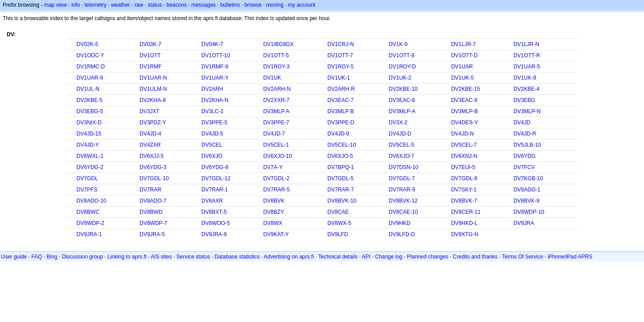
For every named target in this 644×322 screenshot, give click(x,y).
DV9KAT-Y (276, 234)
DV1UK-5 (463, 78)
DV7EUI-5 (463, 167)
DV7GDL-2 (277, 178)
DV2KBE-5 (89, 100)
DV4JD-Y (88, 145)
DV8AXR (212, 201)
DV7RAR (150, 190)
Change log (388, 257)
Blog (52, 257)
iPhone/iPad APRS (570, 257)
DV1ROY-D (402, 67)
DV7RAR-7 (341, 190)
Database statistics (237, 257)
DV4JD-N (463, 134)
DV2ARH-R (341, 89)
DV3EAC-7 (341, 100)
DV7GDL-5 (341, 178)
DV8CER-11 (466, 212)
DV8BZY (274, 212)
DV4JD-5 (212, 134)
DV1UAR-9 (90, 78)
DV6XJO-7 (401, 156)
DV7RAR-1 (214, 190)
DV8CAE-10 (403, 212)
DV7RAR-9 (402, 190)
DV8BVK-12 (403, 201)
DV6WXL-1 (90, 156)
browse (253, 5)
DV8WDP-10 (529, 212)
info (75, 5)
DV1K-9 (398, 44)
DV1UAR (462, 67)
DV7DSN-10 (403, 167)
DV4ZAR (150, 145)
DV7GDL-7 (402, 178)
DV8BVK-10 (342, 201)
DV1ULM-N (153, 89)
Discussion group (82, 257)
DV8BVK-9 (526, 201)
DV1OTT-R (527, 55)
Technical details (338, 257)
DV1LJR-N (526, 44)
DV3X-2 (398, 123)
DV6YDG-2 (90, 167)
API (366, 257)
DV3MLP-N (527, 111)
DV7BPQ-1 (341, 167)
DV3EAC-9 (464, 100)
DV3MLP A (276, 111)
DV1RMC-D (91, 67)
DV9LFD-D (402, 234)
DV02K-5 (87, 44)
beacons (176, 5)
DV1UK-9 (525, 78)
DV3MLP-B (465, 111)
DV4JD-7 (274, 134)
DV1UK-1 (339, 78)
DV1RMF (150, 67)
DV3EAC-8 (402, 100)
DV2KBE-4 (526, 89)
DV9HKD (400, 223)
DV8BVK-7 (464, 201)
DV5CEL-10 (342, 145)
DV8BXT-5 (214, 212)
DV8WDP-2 (90, 223)
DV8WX (273, 223)
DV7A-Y (273, 167)
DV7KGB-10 (528, 178)
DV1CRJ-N (341, 44)
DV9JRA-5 (152, 234)
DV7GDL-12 (216, 178)
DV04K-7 (212, 44)
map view (56, 5)
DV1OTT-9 (401, 55)
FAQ (37, 257)
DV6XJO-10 (278, 156)
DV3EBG (524, 100)
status (155, 5)
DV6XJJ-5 (152, 156)
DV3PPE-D (341, 123)
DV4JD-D (400, 134)
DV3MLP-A (402, 111)
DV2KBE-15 (466, 89)
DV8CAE (338, 212)
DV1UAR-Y (215, 78)
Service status (193, 257)
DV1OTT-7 (340, 55)
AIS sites (161, 257)
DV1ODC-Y (90, 55)
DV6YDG (524, 156)
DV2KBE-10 (403, 89)
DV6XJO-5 (340, 156)
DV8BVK (274, 201)
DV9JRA (524, 223)
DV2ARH (212, 89)
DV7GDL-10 (154, 178)
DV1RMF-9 (215, 67)
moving (275, 5)
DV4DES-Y (465, 123)
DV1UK (272, 78)
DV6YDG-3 (153, 167)
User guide (14, 257)
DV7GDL (87, 178)
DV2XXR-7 (277, 100)
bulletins (230, 5)
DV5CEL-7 (464, 145)
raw (139, 5)
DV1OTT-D (464, 55)
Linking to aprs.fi (127, 257)
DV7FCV (524, 167)
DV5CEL (212, 145)
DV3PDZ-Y (153, 123)
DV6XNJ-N (464, 156)
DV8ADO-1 (527, 190)
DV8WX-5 (339, 223)
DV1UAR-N (153, 78)
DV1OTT (150, 55)
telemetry (95, 5)
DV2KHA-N (215, 100)
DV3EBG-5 (90, 111)
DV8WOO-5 (216, 223)
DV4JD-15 (89, 134)
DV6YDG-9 (215, 167)
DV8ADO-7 (153, 201)
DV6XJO (212, 156)
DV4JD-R (525, 134)
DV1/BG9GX (279, 44)
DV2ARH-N (277, 89)
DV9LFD (338, 234)
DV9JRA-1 (89, 234)
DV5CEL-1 (276, 145)
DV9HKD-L (464, 223)
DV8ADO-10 (91, 201)
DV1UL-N (88, 89)
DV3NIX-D (89, 123)
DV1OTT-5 (276, 55)
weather (121, 5)
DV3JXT (150, 111)
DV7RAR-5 (277, 190)
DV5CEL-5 (401, 145)
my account (302, 5)
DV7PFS (87, 190)
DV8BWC (88, 212)
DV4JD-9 (338, 134)
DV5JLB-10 (527, 145)
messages (204, 5)
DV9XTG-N (465, 234)
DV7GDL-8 (464, 178)
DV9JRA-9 (214, 234)
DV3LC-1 (212, 111)
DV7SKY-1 (464, 190)
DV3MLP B (341, 111)
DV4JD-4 (150, 134)
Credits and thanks (475, 257)
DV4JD (522, 123)
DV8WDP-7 (153, 223)
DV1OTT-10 (216, 55)
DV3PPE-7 (276, 123)
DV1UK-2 (400, 78)
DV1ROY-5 (341, 67)
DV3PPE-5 (214, 123)
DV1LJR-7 (464, 44)
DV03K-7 (150, 44)
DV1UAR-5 (527, 67)
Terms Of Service (522, 257)
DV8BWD (151, 212)
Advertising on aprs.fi (289, 257)
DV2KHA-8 (153, 100)
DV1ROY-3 (277, 67)
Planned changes (428, 257)
